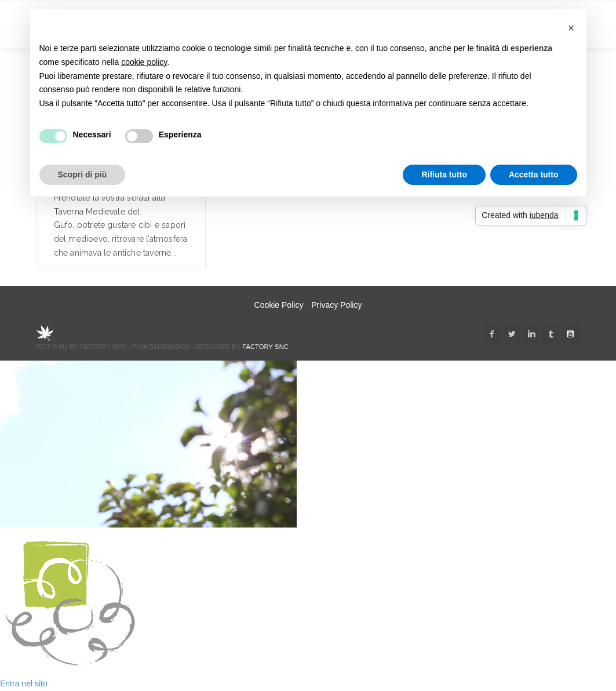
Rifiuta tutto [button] (444, 174)
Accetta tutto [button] (534, 174)
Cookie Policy (279, 305)
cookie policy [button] (144, 62)
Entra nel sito (24, 683)
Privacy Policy (336, 305)
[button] (571, 28)
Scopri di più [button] (83, 174)
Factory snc (265, 347)
